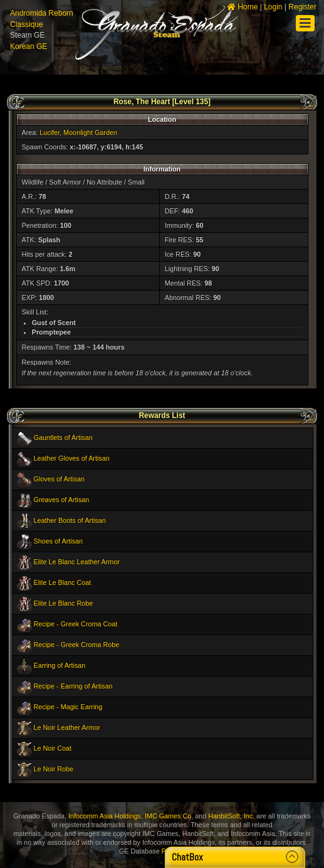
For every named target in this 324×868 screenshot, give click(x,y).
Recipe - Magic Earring (68, 707)
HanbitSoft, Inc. (231, 816)
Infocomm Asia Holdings (105, 816)
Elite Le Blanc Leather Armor (77, 562)
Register (302, 7)
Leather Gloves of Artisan (72, 458)
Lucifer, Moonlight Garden (78, 132)
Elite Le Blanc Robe (64, 603)
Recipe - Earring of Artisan (73, 686)
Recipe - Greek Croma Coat (76, 624)
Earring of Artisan (60, 665)
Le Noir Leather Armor (67, 727)
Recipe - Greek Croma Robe (77, 645)
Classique (27, 24)
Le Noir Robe (54, 769)
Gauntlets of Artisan (63, 437)
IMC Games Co (168, 816)
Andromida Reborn (42, 13)
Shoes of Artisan (59, 541)
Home (242, 7)
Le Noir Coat (53, 748)
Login (273, 7)
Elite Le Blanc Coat (63, 582)
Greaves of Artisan (62, 500)
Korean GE (29, 46)
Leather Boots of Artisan (70, 520)
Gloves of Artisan (60, 479)
